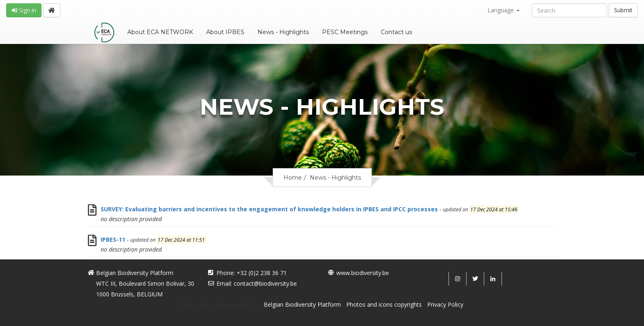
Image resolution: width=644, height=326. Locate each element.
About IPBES (225, 32)
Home (293, 178)
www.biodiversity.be (363, 273)
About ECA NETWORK (160, 32)
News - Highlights (283, 32)
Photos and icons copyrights (384, 304)
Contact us (396, 32)
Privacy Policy (445, 304)
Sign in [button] (24, 10)
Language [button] (504, 10)
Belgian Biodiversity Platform (302, 304)
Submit (623, 10)
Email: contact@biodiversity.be (257, 283)
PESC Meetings (345, 32)
